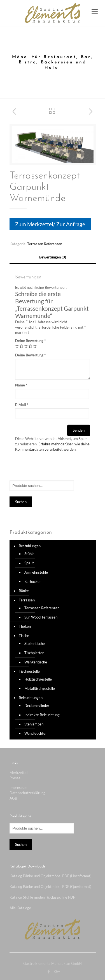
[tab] (53, 257)
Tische (24, 636)
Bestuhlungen (30, 546)
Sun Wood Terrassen (41, 617)
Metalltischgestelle (40, 688)
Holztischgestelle (38, 679)
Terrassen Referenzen (45, 244)
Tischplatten (34, 653)
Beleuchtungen (31, 698)
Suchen (21, 502)
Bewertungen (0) (53, 257)
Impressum (18, 787)
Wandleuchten (36, 733)
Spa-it (29, 563)
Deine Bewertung (30, 341)
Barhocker (33, 581)
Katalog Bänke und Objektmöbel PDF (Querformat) (50, 887)
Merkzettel (18, 773)
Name (21, 385)
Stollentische (35, 644)
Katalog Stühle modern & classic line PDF (42, 897)
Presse (15, 778)
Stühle (29, 554)
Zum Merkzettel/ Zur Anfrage (50, 224)
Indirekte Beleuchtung (42, 715)
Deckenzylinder (37, 706)
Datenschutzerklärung (27, 793)
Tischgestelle (29, 671)
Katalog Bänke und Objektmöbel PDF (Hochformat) (51, 876)
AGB (13, 798)
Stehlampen (34, 724)
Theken (25, 626)
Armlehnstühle (36, 572)
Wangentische (36, 662)
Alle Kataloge (20, 908)
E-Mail (22, 405)
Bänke (24, 591)
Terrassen (27, 600)
